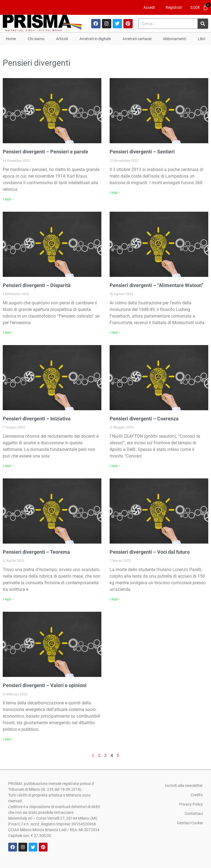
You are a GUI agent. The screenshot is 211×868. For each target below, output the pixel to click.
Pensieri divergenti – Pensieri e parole (45, 152)
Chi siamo (36, 39)
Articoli (62, 39)
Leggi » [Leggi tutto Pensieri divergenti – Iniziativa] (8, 466)
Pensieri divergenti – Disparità (37, 285)
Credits (197, 795)
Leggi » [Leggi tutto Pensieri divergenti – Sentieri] (115, 192)
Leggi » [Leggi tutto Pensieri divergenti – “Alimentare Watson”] (115, 332)
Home (11, 39)
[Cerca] (203, 24)
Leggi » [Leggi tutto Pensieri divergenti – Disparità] (8, 332)
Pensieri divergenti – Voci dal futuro (150, 552)
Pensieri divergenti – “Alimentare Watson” (156, 285)
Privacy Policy (191, 804)
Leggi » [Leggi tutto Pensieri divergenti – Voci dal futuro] (115, 599)
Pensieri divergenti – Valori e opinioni (45, 685)
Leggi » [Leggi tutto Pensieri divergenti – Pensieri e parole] (8, 199)
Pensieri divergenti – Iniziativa (37, 419)
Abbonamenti (174, 39)
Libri (202, 39)
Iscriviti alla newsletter (184, 786)
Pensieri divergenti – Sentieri (142, 152)
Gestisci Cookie (190, 823)
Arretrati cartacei (137, 39)
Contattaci (194, 814)
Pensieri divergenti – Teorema (36, 552)
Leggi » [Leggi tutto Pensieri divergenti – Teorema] (8, 599)
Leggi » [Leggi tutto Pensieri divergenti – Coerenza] (115, 466)
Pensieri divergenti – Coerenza (144, 419)
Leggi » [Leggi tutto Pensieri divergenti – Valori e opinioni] (8, 739)
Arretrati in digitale (95, 39)
